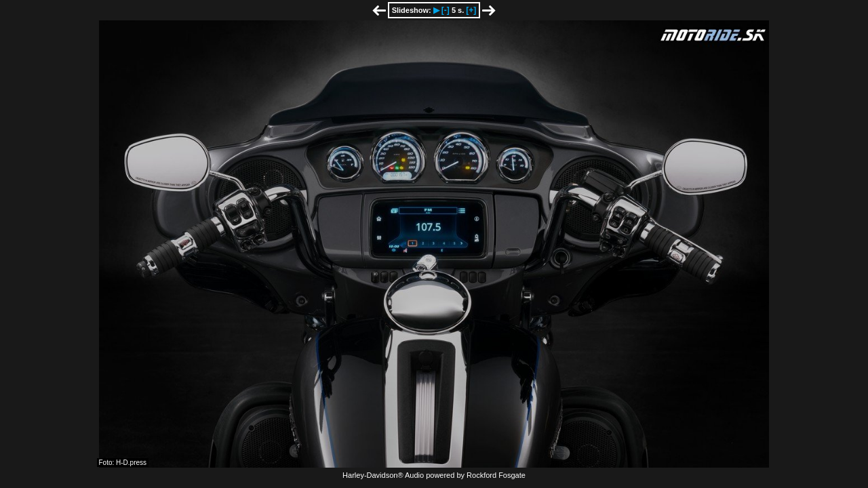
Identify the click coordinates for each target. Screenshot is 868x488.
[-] (446, 10)
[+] (471, 10)
